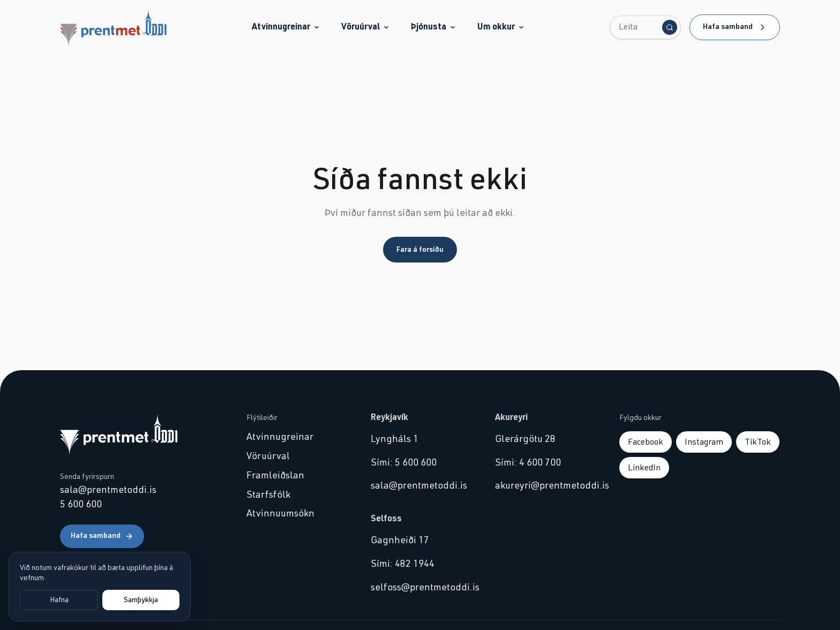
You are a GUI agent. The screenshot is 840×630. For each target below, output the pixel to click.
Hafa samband (735, 27)
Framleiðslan (275, 476)
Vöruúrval (365, 27)
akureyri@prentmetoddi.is (544, 486)
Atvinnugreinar (286, 27)
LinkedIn (644, 468)
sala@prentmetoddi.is (108, 490)
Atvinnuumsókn (280, 514)
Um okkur (501, 27)
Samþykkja (141, 600)
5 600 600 (81, 505)
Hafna (59, 600)
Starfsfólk (268, 495)
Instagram (704, 442)
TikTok (758, 442)
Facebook (646, 442)
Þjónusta (433, 27)
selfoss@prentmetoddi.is (420, 588)
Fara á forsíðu (420, 250)
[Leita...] (645, 27)
